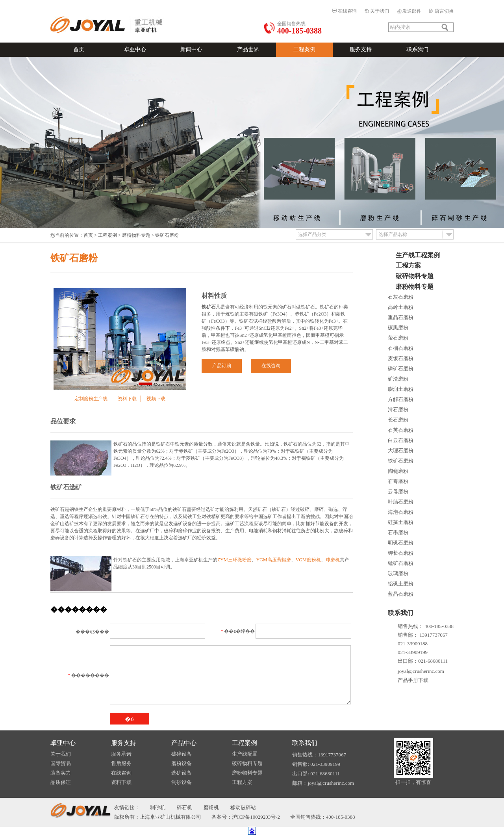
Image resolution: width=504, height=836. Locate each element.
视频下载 (156, 399)
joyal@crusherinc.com (421, 671)
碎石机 (184, 807)
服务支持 (361, 49)
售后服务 (121, 763)
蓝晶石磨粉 (401, 594)
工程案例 (304, 49)
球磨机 (333, 560)
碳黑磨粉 (398, 328)
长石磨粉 (398, 420)
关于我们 (380, 11)
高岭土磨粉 (401, 307)
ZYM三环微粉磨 (234, 560)
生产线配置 (245, 754)
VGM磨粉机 (308, 560)
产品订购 (222, 366)
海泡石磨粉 (401, 512)
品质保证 (61, 782)
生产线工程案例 (418, 255)
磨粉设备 (182, 763)
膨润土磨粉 (401, 389)
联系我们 (417, 49)
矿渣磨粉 (398, 379)
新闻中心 (191, 49)
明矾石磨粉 (401, 543)
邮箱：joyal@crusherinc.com (323, 783)
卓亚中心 (135, 49)
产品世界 (248, 49)
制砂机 (158, 807)
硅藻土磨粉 (401, 522)
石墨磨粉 (398, 532)
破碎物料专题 (415, 276)
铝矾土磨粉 (401, 584)
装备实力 (61, 773)
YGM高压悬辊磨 (274, 560)
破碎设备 (182, 754)
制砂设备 (182, 782)
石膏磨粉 (398, 481)
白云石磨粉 (401, 440)
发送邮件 (412, 11)
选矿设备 (182, 773)
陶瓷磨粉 (398, 471)
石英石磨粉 (401, 430)
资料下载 (127, 399)
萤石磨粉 (398, 338)
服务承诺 (121, 754)
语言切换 (444, 11)
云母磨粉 (398, 491)
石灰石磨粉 (401, 297)
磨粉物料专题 (136, 235)
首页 (79, 49)
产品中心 (184, 743)
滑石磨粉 (398, 410)
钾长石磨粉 (401, 553)
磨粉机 (211, 807)
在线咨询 (347, 11)
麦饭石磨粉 (401, 358)
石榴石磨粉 (401, 348)
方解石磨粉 (401, 399)
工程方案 (408, 265)
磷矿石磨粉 (401, 369)
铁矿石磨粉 (401, 461)
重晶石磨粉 (401, 317)
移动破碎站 (243, 807)
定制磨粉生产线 (91, 399)
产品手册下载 (413, 680)
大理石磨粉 (401, 451)
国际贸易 (61, 763)
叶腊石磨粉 (401, 502)
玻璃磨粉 (398, 573)
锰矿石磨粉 (401, 563)
